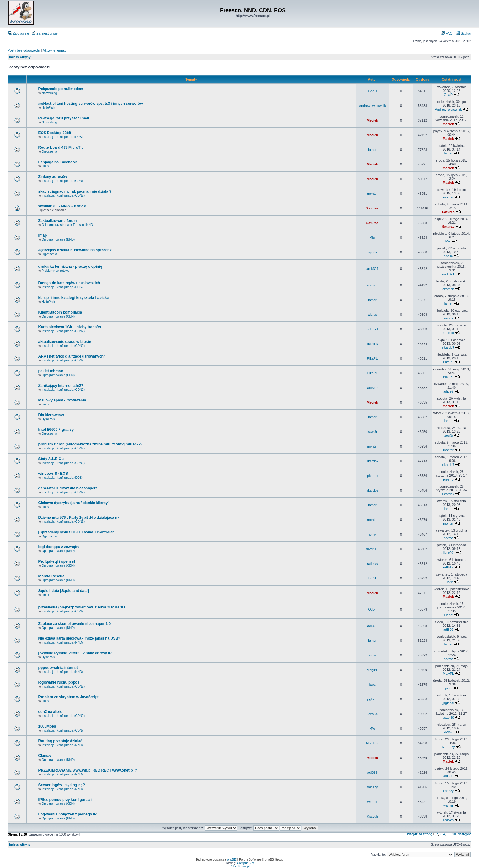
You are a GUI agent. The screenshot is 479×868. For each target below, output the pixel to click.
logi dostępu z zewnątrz (59, 547)
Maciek (373, 120)
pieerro (372, 476)
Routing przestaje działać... (62, 741)
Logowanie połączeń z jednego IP (67, 814)
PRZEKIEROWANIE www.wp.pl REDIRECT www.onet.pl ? (88, 770)
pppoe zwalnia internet (58, 668)
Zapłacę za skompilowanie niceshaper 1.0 (74, 624)
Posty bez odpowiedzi (24, 50)
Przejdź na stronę (420, 834)
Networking (49, 93)
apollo (372, 252)
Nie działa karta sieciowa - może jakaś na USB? (79, 638)
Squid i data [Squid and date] (63, 591)
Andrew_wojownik (372, 106)
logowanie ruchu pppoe (59, 682)
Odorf (372, 609)
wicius (372, 314)
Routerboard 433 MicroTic (61, 147)
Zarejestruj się (45, 33)
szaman (373, 285)
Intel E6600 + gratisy (56, 430)
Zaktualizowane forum (57, 221)
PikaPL (373, 358)
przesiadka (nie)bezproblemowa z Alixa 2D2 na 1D (82, 607)
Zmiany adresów (53, 177)
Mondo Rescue (51, 576)
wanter (373, 802)
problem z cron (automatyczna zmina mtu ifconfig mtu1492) (90, 444)
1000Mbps (47, 726)
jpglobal (372, 699)
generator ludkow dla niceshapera (68, 488)
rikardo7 (372, 344)
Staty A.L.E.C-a (51, 459)
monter (372, 194)
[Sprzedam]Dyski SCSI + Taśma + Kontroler (76, 532)
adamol (372, 329)
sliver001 (372, 549)
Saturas (372, 208)
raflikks (372, 564)
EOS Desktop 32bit (55, 133)
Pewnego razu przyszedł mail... (65, 118)
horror (372, 534)
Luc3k (372, 578)
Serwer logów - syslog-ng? (62, 785)
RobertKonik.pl (239, 866)
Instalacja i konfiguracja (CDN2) (63, 196)
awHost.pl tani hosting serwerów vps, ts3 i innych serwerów (90, 104)
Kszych (372, 816)
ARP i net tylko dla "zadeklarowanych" (72, 356)
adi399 (373, 388)
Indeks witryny (20, 57)
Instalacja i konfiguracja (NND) (62, 643)
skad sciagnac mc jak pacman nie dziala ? (75, 191)
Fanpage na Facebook (57, 162)
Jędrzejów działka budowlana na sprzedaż (75, 250)
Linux (45, 166)
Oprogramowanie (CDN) (58, 316)
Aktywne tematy (55, 50)
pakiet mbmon (51, 371)
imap (42, 235)
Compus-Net (246, 863)
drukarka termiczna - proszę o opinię (70, 267)
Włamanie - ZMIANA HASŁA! (63, 206)
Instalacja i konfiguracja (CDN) (62, 181)
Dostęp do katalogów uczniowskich (69, 283)
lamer (372, 150)
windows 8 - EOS (53, 474)
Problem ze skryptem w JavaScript (68, 697)
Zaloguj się (19, 33)
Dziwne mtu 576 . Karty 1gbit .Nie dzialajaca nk (79, 518)
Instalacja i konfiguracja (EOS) (62, 137)
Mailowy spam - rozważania (62, 400)
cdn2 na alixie (50, 712)
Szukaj (463, 33)
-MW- (373, 728)
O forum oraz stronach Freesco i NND (67, 225)
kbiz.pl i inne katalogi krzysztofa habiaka (73, 298)
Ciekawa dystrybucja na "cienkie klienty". (74, 503)
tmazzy (373, 787)
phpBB (232, 860)
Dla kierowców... (52, 415)
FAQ (447, 33)
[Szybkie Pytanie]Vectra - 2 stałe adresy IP (75, 653)
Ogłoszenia (49, 152)
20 (454, 834)
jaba (373, 685)
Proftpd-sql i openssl (56, 561)
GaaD (373, 91)
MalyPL (373, 670)
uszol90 (372, 714)
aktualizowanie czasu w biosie (64, 342)
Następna (464, 834)
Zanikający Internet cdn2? (61, 386)
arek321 (372, 269)
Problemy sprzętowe (55, 271)
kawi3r (372, 432)
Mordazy (372, 743)
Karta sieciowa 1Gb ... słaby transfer (70, 327)
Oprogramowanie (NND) (58, 240)
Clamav (45, 756)
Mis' (372, 238)
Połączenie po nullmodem (61, 89)
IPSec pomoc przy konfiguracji (65, 800)
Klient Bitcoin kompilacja (60, 312)
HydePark (48, 108)
